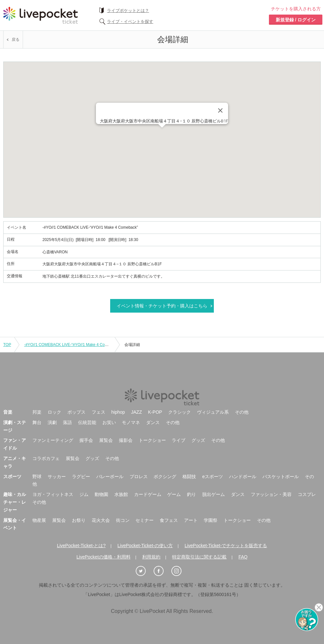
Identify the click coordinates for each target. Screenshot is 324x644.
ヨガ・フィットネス (53, 494)
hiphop (118, 412)
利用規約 (151, 557)
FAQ (243, 557)
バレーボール (110, 477)
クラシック (179, 412)
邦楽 (37, 412)
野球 (37, 477)
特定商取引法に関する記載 (199, 557)
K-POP (155, 412)
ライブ (179, 440)
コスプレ (307, 494)
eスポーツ (213, 477)
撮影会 (126, 440)
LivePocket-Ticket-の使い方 (145, 546)
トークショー (152, 440)
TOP (7, 345)
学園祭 (211, 520)
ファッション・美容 (271, 494)
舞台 (37, 422)
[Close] (220, 110)
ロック (54, 412)
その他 (242, 412)
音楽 (8, 412)
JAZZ (137, 412)
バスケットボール (281, 477)
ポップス (76, 412)
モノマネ (131, 422)
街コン (123, 520)
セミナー (145, 520)
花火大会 (101, 520)
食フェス (169, 520)
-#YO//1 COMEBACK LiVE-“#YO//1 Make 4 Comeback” (72, 345)
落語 (67, 422)
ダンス (153, 422)
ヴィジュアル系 (213, 412)
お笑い (109, 422)
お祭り (79, 520)
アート (191, 520)
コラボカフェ (46, 458)
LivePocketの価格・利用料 (103, 557)
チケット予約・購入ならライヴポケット (40, 15)
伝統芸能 (87, 422)
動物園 (101, 494)
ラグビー (81, 477)
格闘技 (189, 477)
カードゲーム (148, 494)
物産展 (39, 520)
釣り (191, 494)
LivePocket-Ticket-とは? (81, 546)
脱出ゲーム (214, 494)
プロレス (139, 477)
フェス (98, 412)
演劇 (52, 422)
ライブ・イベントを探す (130, 22)
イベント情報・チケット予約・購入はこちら (162, 306)
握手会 (86, 440)
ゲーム (174, 494)
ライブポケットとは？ (128, 11)
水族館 (121, 494)
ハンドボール (243, 477)
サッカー (57, 477)
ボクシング (165, 477)
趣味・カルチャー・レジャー (15, 502)
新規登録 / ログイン (296, 20)
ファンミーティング (53, 440)
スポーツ (12, 477)
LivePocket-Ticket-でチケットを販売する (226, 546)
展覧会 (106, 440)
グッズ (198, 440)
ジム (84, 494)
